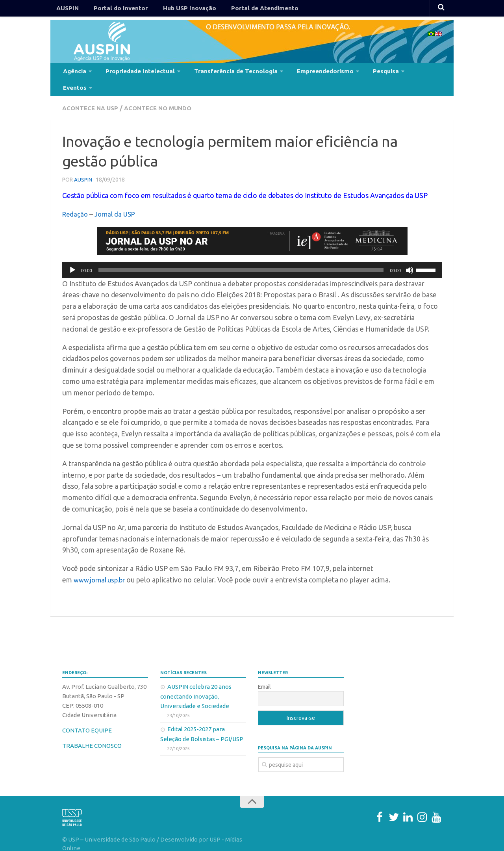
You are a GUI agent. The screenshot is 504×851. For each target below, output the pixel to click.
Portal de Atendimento (247, 9)
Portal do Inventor (114, 9)
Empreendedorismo (310, 72)
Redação (76, 200)
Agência (73, 72)
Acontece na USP (92, 95)
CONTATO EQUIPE (87, 717)
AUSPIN (66, 9)
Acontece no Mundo (163, 95)
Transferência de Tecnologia (225, 72)
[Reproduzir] (72, 256)
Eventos (408, 72)
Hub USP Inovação (177, 9)
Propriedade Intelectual (134, 72)
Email (264, 673)
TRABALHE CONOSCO (92, 732)
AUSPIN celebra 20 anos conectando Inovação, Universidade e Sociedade (196, 682)
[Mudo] (409, 256)
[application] (252, 256)
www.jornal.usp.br (102, 566)
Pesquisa (367, 72)
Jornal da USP (118, 200)
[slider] (241, 256)
